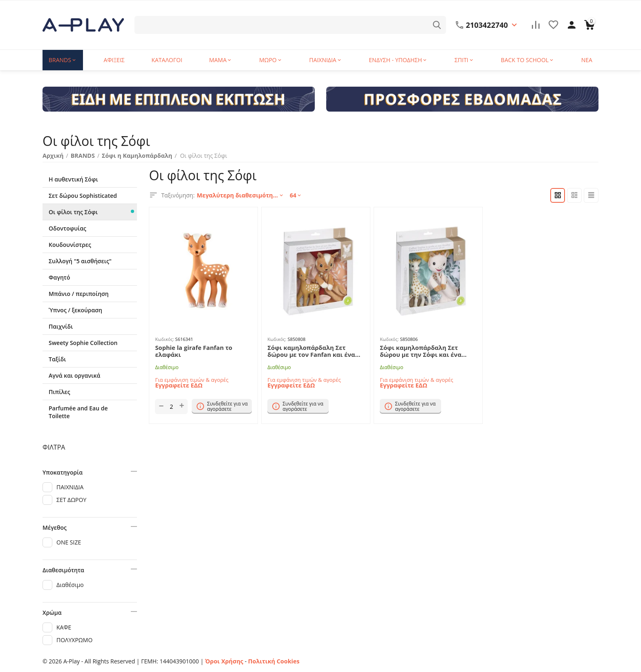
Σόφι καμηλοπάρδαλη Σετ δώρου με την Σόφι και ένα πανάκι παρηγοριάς (427, 351)
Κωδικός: (164, 339)
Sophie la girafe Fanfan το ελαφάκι (192, 351)
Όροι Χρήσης (224, 661)
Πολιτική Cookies (272, 661)
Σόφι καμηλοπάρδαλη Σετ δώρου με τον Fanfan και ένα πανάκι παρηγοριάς (315, 351)
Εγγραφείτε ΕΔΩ (178, 384)
